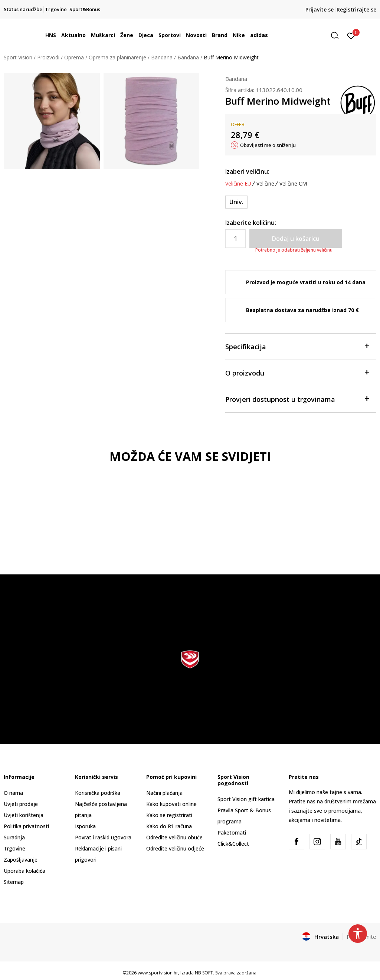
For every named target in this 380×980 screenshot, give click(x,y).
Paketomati (232, 832)
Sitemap (14, 882)
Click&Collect (233, 844)
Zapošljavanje (21, 860)
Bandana (162, 57)
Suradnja (14, 837)
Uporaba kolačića (24, 871)
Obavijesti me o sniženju (268, 145)
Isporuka (85, 826)
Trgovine (14, 848)
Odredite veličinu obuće (174, 837)
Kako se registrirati (169, 815)
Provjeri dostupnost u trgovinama (297, 399)
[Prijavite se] (351, 35)
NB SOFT (204, 973)
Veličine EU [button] (238, 184)
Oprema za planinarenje (117, 57)
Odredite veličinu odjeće (175, 848)
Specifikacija (297, 346)
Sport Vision (18, 57)
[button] (337, 35)
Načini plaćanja (164, 793)
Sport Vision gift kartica (246, 799)
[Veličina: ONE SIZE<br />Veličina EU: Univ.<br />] (236, 202)
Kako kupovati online (171, 804)
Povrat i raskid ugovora (103, 837)
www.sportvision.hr (158, 973)
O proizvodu (297, 372)
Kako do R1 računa (169, 826)
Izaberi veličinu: (247, 171)
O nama (13, 793)
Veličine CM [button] (293, 184)
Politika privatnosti (26, 826)
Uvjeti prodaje (21, 804)
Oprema (74, 57)
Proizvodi (48, 57)
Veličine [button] (265, 184)
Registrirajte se (356, 9)
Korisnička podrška (98, 793)
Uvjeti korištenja (24, 815)
